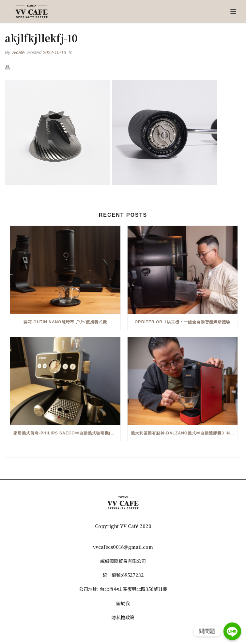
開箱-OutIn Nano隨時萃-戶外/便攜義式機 (65, 322)
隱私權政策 (123, 617)
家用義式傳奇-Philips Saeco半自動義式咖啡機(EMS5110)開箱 (67, 433)
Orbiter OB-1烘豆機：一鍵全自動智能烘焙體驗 (183, 322)
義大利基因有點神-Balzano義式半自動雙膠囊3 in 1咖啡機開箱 (184, 433)
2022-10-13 (54, 52)
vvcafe (18, 52)
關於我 (123, 603)
